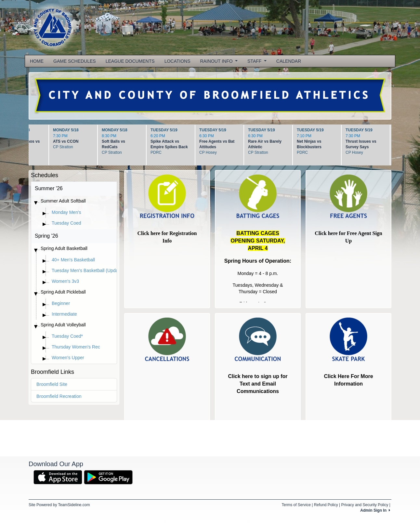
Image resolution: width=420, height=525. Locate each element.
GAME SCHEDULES (75, 61)
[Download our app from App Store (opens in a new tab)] (58, 477)
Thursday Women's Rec (76, 347)
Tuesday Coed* (67, 336)
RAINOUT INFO (219, 61)
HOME (37, 61)
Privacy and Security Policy (365, 505)
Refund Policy (326, 505)
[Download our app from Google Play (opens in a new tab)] (108, 477)
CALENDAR (289, 61)
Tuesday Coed (66, 223)
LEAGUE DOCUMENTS (130, 61)
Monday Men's (66, 212)
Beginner (61, 303)
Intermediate (64, 314)
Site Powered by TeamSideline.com (59, 505)
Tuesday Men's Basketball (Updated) (89, 270)
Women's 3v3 (65, 281)
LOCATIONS (177, 61)
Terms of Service (296, 505)
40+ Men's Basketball (73, 260)
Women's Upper (68, 358)
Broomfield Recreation (59, 396)
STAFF (257, 61)
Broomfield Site (52, 384)
